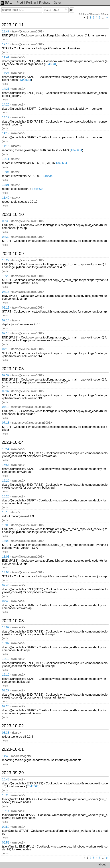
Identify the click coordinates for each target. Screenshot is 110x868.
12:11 (6, 159)
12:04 (6, 172)
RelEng (31, 3)
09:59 (6, 827)
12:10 (6, 659)
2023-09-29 (13, 773)
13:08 (6, 525)
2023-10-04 (13, 442)
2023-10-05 (13, 369)
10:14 (6, 811)
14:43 (6, 756)
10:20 (6, 795)
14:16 (6, 146)
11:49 (6, 198)
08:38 (6, 733)
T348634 (51, 64)
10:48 (6, 779)
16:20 (6, 481)
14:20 (6, 105)
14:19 (6, 117)
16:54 (6, 449)
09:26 (6, 706)
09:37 (6, 375)
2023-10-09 (13, 254)
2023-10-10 (13, 214)
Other (57, 3)
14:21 (6, 89)
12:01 (6, 185)
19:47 (6, 31)
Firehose (45, 3)
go (72, 10)
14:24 (6, 73)
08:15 (6, 292)
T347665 (33, 786)
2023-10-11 (13, 25)
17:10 (6, 44)
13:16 (6, 512)
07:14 (6, 320)
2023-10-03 (13, 621)
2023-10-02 (13, 726)
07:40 (6, 585)
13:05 (6, 557)
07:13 (6, 333)
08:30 (6, 221)
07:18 (6, 407)
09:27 (6, 690)
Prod (20, 3)
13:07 (6, 627)
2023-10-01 (13, 749)
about (102, 864)
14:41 (6, 57)
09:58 (6, 843)
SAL (6, 2)
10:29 (6, 260)
